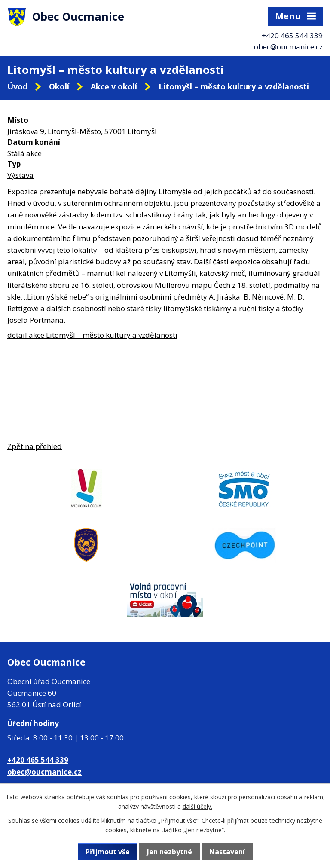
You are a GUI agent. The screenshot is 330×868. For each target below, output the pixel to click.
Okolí (59, 86)
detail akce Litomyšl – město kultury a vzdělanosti (92, 335)
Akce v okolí (114, 86)
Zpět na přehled (35, 446)
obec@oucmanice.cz (288, 47)
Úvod (17, 86)
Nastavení (227, 852)
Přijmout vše (108, 852)
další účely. (197, 806)
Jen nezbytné (170, 852)
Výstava (20, 175)
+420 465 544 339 (292, 35)
